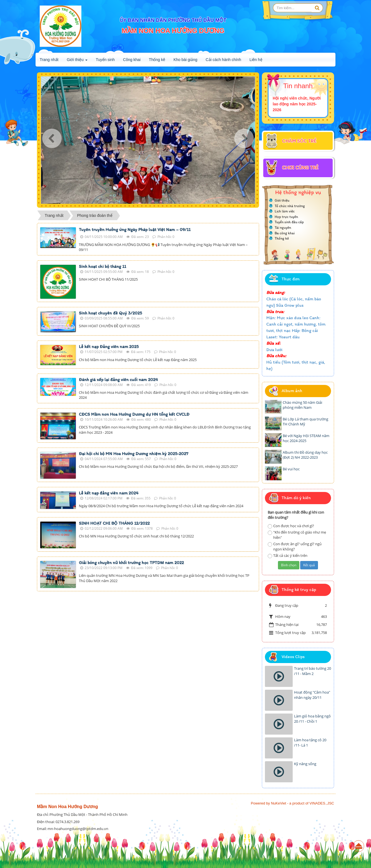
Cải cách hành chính (224, 60)
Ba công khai (285, 233)
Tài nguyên (283, 228)
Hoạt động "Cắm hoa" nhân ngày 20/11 (312, 695)
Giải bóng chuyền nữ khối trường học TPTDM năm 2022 (131, 563)
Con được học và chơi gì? (291, 526)
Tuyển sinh (105, 60)
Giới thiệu (77, 61)
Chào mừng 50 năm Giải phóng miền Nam (302, 405)
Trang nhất (49, 60)
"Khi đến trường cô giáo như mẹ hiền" (297, 535)
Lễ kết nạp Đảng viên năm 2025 (109, 347)
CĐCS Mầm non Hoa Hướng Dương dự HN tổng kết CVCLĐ (134, 414)
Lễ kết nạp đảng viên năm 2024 (109, 493)
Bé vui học (291, 469)
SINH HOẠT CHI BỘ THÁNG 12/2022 (114, 523)
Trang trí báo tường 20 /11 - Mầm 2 (313, 671)
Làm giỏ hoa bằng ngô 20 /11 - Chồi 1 (312, 719)
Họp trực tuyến (286, 217)
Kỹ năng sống (305, 764)
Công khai (132, 60)
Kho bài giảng (185, 60)
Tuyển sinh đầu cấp (289, 222)
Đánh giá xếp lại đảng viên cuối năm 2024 (118, 380)
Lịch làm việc (285, 211)
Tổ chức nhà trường (290, 206)
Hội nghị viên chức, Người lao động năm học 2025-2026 (297, 104)
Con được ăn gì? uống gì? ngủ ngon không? (295, 546)
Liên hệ (256, 60)
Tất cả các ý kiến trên (288, 556)
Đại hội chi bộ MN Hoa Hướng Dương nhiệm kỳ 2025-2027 (134, 454)
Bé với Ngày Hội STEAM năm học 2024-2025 (306, 438)
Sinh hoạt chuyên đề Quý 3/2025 (110, 313)
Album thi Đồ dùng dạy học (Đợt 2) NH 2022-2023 (305, 455)
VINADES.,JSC (322, 803)
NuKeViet (279, 803)
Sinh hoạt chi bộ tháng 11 (102, 266)
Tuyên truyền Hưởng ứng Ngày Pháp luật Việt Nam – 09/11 (135, 229)
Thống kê (157, 60)
